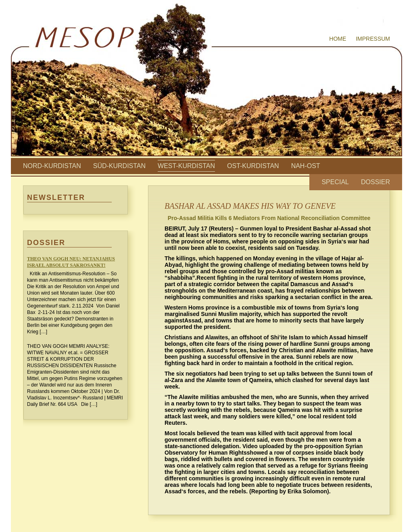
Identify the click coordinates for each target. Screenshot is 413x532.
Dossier (375, 182)
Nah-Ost (306, 166)
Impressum (373, 39)
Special (335, 182)
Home (338, 39)
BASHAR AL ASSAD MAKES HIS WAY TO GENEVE (250, 206)
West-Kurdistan (186, 166)
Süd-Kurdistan (119, 166)
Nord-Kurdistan (52, 166)
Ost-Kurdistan (253, 166)
